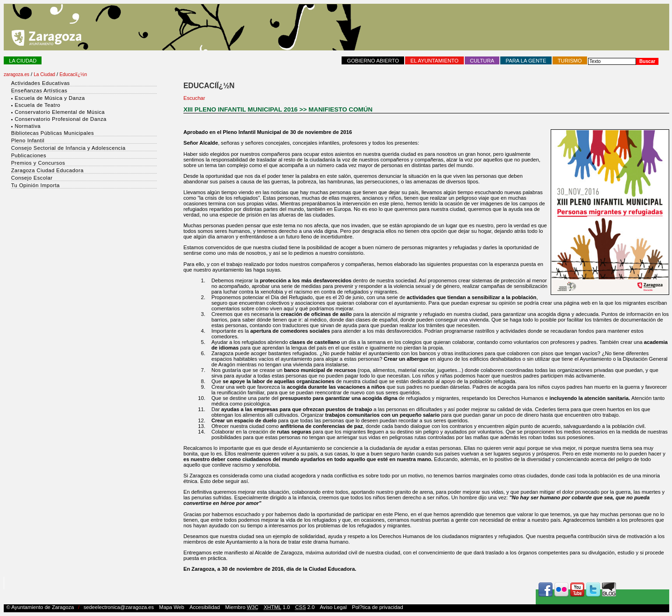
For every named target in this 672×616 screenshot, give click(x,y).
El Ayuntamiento (435, 61)
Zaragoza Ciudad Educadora (48, 170)
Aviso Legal (333, 607)
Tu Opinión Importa (35, 185)
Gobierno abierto (373, 61)
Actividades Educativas (41, 83)
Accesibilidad (205, 607)
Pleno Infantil (28, 140)
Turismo (570, 61)
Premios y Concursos (38, 163)
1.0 (277, 607)
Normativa (27, 126)
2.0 (305, 607)
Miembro (242, 607)
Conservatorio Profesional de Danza (60, 119)
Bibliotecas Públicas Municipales (53, 133)
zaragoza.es (17, 74)
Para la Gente (526, 61)
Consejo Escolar (32, 178)
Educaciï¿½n (73, 74)
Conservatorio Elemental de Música (59, 112)
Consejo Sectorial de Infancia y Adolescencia (68, 148)
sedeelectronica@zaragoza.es (119, 607)
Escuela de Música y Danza (50, 98)
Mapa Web (172, 607)
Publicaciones (29, 155)
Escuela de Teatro (37, 105)
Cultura (482, 61)
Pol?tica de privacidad (377, 607)
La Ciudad (23, 61)
